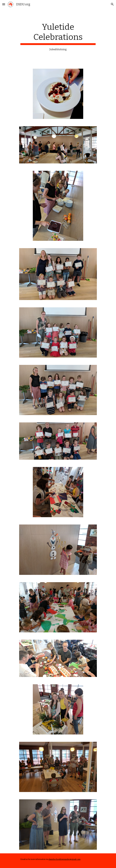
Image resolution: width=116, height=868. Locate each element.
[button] (4, 4)
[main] (58, 37)
